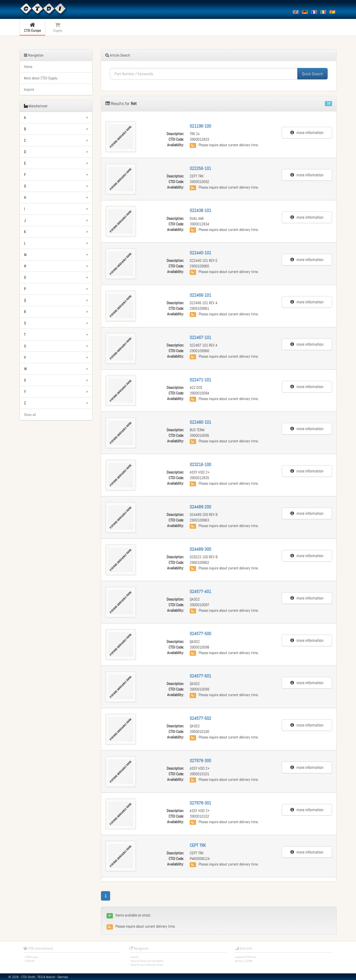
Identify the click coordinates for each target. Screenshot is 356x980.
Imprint (29, 89)
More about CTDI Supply (41, 78)
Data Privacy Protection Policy (147, 965)
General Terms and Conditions (147, 961)
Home (28, 67)
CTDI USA (30, 961)
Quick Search (312, 74)
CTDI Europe (32, 957)
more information (307, 132)
